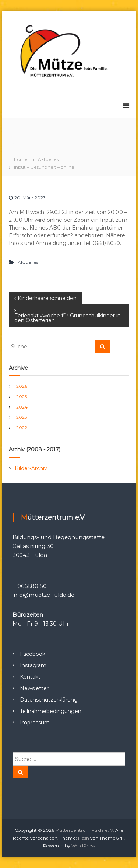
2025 (22, 397)
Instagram (33, 665)
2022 (22, 428)
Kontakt (30, 677)
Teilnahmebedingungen (51, 711)
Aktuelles (48, 159)
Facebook (33, 654)
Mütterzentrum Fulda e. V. (85, 830)
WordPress (83, 846)
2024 (22, 407)
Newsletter (34, 688)
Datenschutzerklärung (49, 700)
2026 (22, 386)
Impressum (35, 723)
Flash (84, 838)
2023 (22, 417)
